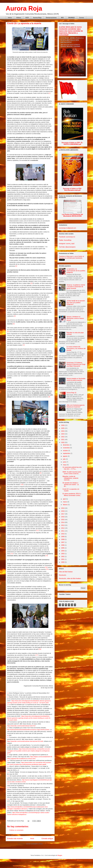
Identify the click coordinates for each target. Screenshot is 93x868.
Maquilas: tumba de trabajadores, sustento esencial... (70, 478)
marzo (65, 502)
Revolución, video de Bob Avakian (70, 578)
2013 (63, 525)
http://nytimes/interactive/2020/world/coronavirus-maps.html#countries (28, 730)
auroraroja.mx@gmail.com (67, 228)
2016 (63, 517)
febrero (65, 505)
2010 (63, 534)
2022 (63, 437)
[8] (49, 397)
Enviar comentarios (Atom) (35, 844)
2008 (63, 539)
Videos (19, 18)
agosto (65, 456)
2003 (63, 554)
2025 (63, 428)
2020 (63, 442)
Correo (82, 18)
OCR (27, 18)
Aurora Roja (24, 8)
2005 (63, 548)
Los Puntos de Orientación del (72, 215)
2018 (63, 511)
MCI (62, 18)
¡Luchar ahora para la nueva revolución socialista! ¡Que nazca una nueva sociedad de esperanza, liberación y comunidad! (71, 31)
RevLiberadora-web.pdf (72, 190)
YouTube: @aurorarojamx (67, 247)
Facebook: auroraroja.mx (67, 237)
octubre (66, 451)
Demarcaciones (51, 18)
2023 (63, 434)
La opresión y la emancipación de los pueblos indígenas (76, 271)
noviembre (67, 448)
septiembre (67, 453)
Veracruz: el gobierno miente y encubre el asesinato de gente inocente (76, 287)
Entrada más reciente (15, 839)
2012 (63, 528)
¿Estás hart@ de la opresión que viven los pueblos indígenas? (76, 302)
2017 (63, 514)
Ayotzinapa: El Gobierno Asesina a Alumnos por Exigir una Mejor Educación (76, 364)
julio (64, 459)
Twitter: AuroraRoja (65, 240)
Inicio (10, 18)
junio (65, 462)
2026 (63, 425)
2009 (63, 537)
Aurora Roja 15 (71, 393)
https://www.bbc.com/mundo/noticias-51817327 (21, 726)
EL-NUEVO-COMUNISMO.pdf (73, 143)
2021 (63, 440)
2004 (63, 551)
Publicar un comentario (16, 830)
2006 (63, 545)
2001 (63, 559)
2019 (63, 508)
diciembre (66, 445)
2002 (63, 557)
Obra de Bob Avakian (66, 572)
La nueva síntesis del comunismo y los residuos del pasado (76, 348)
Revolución (63, 575)
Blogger (60, 855)
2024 (63, 431)
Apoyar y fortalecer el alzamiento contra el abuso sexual (75, 318)
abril (65, 499)
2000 (63, 562)
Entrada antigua (47, 839)
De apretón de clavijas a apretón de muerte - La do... (71, 485)
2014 (63, 522)
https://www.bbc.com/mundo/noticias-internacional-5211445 (25, 741)
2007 (63, 542)
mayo (65, 465)
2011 (63, 531)
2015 (63, 520)
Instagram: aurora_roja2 (67, 244)
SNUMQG (71, 18)
